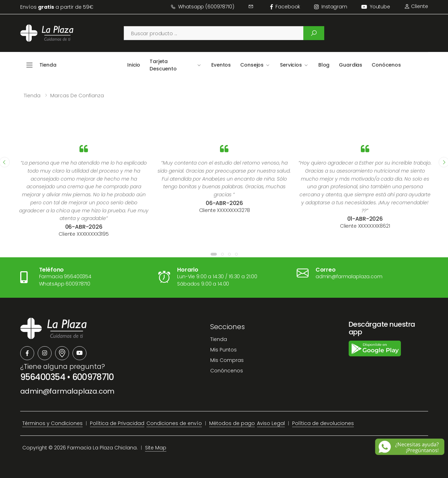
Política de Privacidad (117, 423)
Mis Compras (227, 360)
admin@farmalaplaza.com (67, 391)
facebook (285, 7)
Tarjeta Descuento (163, 65)
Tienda (32, 96)
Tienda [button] (48, 65)
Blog (324, 65)
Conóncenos (227, 371)
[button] (214, 254)
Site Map (156, 448)
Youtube (376, 7)
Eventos (221, 65)
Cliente (416, 6)
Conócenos (386, 65)
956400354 (43, 377)
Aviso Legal (271, 423)
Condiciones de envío (174, 423)
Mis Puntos (223, 350)
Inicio (134, 65)
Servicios (291, 65)
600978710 (93, 377)
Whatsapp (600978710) (202, 7)
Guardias (351, 65)
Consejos (252, 65)
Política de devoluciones (323, 423)
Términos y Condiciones (52, 423)
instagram (331, 7)
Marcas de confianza (77, 96)
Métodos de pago (232, 423)
